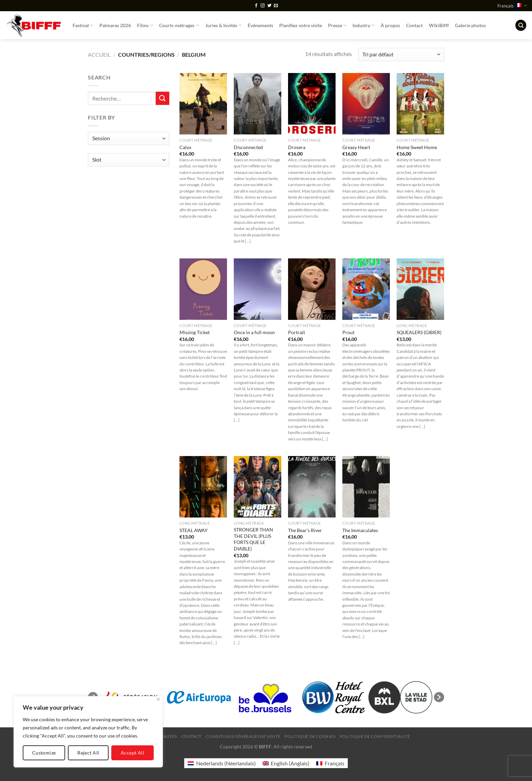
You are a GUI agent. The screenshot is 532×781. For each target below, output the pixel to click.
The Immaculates (360, 530)
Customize (44, 753)
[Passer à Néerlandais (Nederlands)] (222, 763)
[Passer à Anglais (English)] (286, 763)
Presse (337, 25)
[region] (88, 732)
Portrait (297, 332)
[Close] (158, 699)
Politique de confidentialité (375, 736)
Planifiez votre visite (301, 25)
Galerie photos (470, 25)
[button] (439, 697)
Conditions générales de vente (243, 736)
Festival (83, 25)
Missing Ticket (195, 332)
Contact (414, 25)
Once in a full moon (254, 332)
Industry (364, 25)
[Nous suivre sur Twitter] (269, 6)
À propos (390, 25)
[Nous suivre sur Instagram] (263, 6)
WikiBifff (439, 25)
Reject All (88, 753)
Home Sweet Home (417, 147)
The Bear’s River (305, 530)
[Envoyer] (163, 98)
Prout (348, 332)
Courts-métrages (179, 25)
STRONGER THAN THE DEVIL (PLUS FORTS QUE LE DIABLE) (253, 539)
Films (145, 25)
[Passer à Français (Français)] (330, 763)
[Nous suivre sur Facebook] (256, 6)
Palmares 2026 (115, 25)
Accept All (132, 753)
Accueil (99, 55)
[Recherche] (521, 25)
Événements (260, 25)
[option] (199, 697)
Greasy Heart (356, 147)
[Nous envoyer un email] (276, 6)
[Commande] (401, 55)
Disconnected (248, 147)
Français (512, 6)
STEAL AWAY (194, 530)
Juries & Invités (223, 25)
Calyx (185, 147)
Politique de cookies (310, 736)
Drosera (297, 147)
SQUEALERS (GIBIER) (419, 332)
